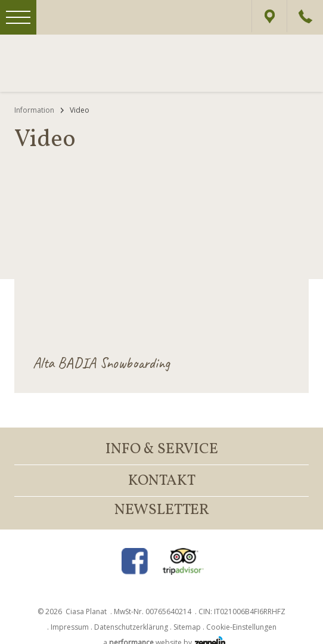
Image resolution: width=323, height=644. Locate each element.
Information (34, 110)
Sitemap (187, 627)
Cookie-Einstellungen (241, 627)
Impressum (70, 627)
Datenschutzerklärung (131, 627)
